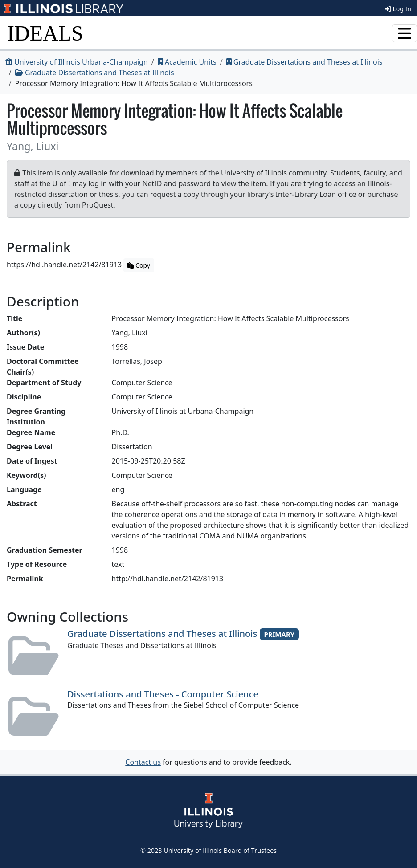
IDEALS (45, 33)
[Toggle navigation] (405, 33)
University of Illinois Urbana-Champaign (77, 62)
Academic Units (187, 62)
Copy (139, 265)
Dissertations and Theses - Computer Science (163, 694)
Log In (398, 9)
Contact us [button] (143, 762)
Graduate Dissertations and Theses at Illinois (305, 62)
